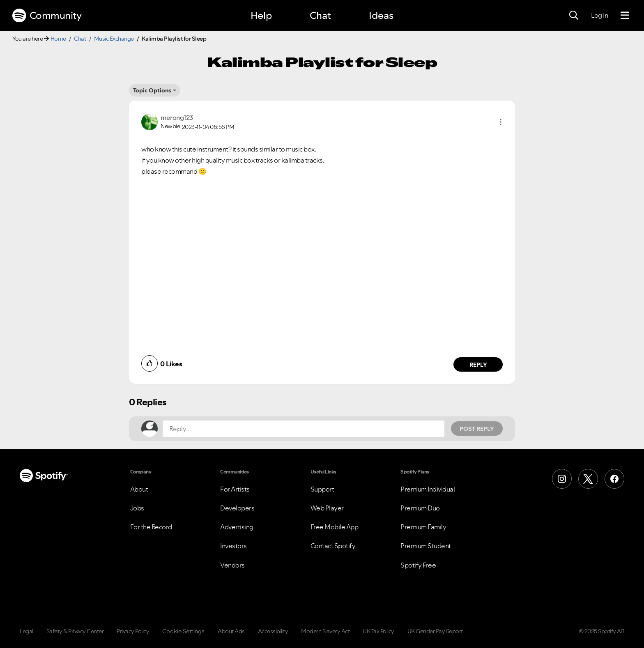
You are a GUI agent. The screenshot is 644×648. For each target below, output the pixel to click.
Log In (599, 15)
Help (261, 15)
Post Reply (477, 429)
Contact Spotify (333, 546)
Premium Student (426, 546)
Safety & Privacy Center (75, 631)
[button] (501, 122)
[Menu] (625, 16)
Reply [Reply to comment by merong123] (478, 365)
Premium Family (423, 527)
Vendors (232, 565)
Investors (233, 546)
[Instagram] (562, 479)
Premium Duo (420, 508)
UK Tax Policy (378, 631)
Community (47, 16)
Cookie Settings (183, 631)
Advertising (237, 527)
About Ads (231, 631)
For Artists (235, 489)
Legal (26, 631)
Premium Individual (428, 489)
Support (322, 489)
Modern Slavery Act (325, 631)
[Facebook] (614, 479)
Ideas (381, 15)
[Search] (574, 16)
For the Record (151, 527)
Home (58, 39)
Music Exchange (114, 39)
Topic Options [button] (152, 90)
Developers (237, 508)
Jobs (137, 508)
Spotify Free (418, 565)
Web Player (327, 508)
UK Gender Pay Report (435, 631)
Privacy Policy (133, 631)
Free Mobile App (335, 527)
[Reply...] (304, 429)
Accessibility (273, 631)
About (139, 489)
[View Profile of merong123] (177, 117)
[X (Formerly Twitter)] (588, 479)
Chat (320, 15)
